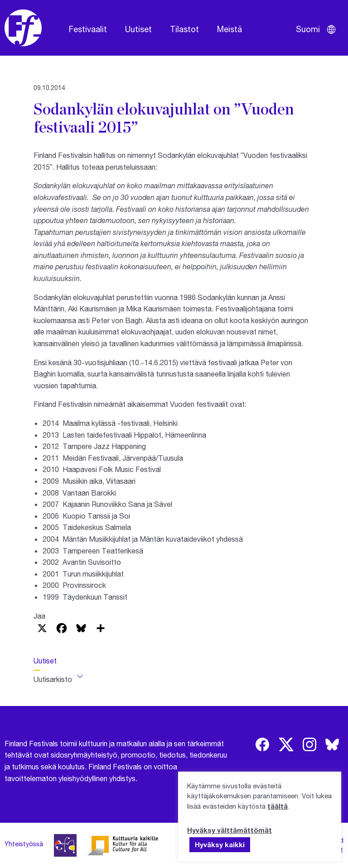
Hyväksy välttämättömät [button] (230, 830)
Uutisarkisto (53, 679)
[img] (262, 744)
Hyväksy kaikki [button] (220, 844)
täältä (278, 806)
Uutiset (138, 29)
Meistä (230, 29)
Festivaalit (88, 29)
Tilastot (184, 29)
